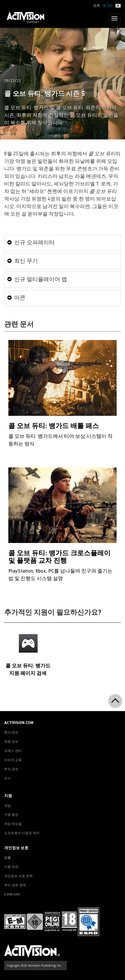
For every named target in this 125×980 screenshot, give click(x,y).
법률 (8, 858)
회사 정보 (11, 733)
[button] (118, 5)
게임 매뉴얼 (13, 824)
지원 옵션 (11, 815)
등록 (97, 6)
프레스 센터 (13, 751)
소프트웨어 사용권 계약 (22, 833)
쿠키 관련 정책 (15, 885)
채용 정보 (11, 742)
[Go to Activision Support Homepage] (29, 18)
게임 (8, 806)
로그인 (108, 6)
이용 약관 (11, 867)
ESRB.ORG (12, 895)
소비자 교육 (13, 760)
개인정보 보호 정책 (18, 876)
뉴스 (8, 778)
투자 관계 (11, 769)
